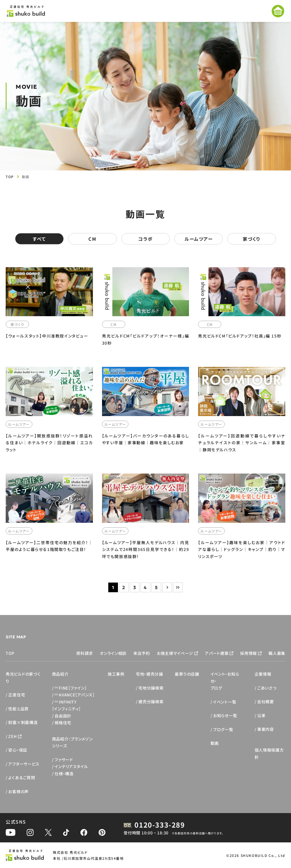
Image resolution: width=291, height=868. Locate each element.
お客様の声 (18, 791)
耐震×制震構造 (23, 722)
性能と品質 (18, 709)
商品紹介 (60, 674)
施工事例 (116, 674)
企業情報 (263, 674)
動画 (215, 743)
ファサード (64, 760)
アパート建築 (217, 653)
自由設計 (63, 716)
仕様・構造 (64, 774)
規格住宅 (63, 723)
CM (92, 239)
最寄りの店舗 (187, 674)
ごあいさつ (267, 688)
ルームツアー (199, 239)
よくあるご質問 (22, 778)
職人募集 (277, 653)
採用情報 (249, 653)
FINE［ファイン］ (71, 688)
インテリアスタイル (71, 766)
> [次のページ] (167, 587)
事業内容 (266, 729)
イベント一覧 (225, 702)
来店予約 (142, 653)
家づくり (251, 239)
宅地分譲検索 (151, 688)
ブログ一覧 (223, 729)
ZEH (12, 736)
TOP (10, 177)
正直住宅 (17, 695)
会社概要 (266, 702)
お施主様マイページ (175, 653)
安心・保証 (18, 750)
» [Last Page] (178, 587)
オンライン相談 (113, 653)
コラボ (145, 239)
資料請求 (85, 653)
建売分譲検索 (151, 702)
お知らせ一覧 (225, 715)
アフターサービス (24, 764)
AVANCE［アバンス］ (75, 695)
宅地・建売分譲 (149, 674)
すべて (39, 239)
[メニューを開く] (278, 11)
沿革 (261, 715)
